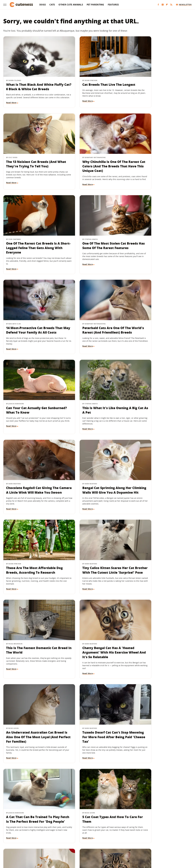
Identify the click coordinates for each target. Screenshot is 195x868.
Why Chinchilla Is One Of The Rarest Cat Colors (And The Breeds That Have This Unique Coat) (30, 162)
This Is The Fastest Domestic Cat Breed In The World (160, 395)
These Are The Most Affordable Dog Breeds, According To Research (31, 397)
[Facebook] (158, 5)
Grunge (78, 848)
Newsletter (184, 5)
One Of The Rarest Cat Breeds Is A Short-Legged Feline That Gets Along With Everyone (97, 160)
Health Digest (90, 848)
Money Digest (105, 848)
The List (129, 848)
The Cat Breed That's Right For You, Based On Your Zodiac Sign (160, 550)
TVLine (62, 848)
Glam (69, 848)
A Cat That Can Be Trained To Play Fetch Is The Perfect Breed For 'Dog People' (33, 552)
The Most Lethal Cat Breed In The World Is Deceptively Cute (33, 627)
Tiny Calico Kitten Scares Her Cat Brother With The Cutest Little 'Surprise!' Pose (96, 397)
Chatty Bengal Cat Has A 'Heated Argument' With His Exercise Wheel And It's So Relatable (32, 474)
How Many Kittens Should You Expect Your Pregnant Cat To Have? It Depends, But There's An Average (97, 787)
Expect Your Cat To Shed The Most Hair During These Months (31, 782)
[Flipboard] (167, 5)
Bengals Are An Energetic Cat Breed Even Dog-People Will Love (32, 705)
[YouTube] (163, 5)
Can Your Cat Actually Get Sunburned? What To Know (156, 239)
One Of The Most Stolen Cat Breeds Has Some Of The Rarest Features (160, 160)
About (81, 832)
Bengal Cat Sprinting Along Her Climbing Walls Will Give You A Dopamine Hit (159, 319)
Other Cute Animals (71, 5)
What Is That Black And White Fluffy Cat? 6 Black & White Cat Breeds (31, 82)
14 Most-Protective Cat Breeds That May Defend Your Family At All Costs (32, 242)
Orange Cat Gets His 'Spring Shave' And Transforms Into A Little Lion (94, 629)
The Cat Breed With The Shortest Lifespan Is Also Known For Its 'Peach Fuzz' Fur (96, 707)
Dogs (43, 5)
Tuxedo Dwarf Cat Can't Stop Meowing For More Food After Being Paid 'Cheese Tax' (158, 474)
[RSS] (171, 5)
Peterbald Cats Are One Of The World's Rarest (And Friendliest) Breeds (96, 242)
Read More (11, 103)
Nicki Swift (118, 848)
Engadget (42, 848)
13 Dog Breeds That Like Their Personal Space (158, 627)
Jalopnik (52, 848)
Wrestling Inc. (151, 848)
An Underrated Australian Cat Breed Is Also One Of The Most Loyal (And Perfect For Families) (96, 474)
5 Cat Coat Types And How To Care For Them (94, 550)
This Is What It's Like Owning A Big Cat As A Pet (31, 317)
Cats (52, 5)
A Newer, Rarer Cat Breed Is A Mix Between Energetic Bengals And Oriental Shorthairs (160, 784)
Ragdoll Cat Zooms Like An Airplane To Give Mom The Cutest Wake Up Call (161, 707)
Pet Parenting (95, 5)
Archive (92, 832)
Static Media (83, 837)
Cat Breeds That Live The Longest (97, 78)
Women (139, 848)
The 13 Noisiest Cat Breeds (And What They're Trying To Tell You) (160, 80)
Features (113, 5)
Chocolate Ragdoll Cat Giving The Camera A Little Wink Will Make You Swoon (97, 319)
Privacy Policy (109, 832)
